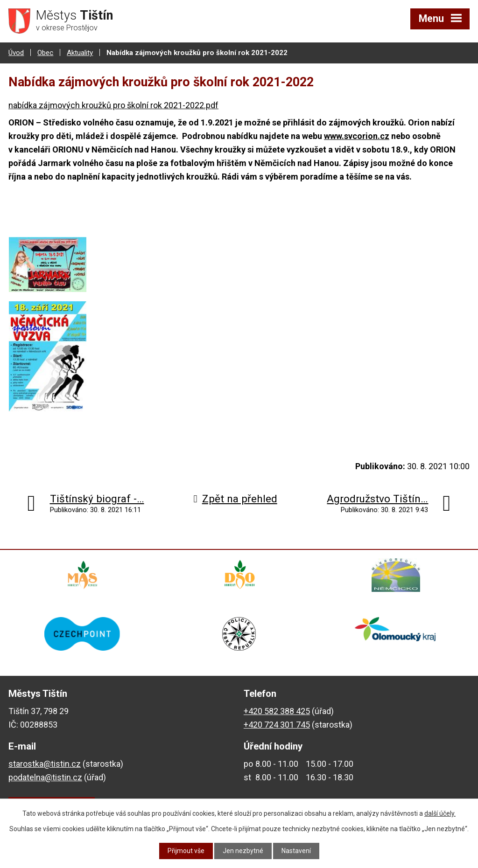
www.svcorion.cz (357, 136)
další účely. (440, 813)
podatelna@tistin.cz (45, 777)
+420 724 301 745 (277, 725)
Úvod (16, 53)
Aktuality (80, 53)
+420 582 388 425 (277, 711)
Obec (45, 53)
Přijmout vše (186, 851)
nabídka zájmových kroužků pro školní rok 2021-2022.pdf (113, 105)
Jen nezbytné (243, 851)
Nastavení (296, 851)
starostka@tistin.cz (45, 764)
